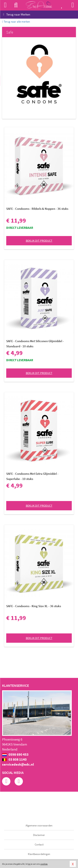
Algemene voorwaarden (39, 825)
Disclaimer (39, 835)
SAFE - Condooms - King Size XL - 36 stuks (34, 606)
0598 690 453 (15, 754)
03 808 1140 (14, 759)
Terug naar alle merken (16, 22)
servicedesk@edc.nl (18, 764)
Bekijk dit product (39, 241)
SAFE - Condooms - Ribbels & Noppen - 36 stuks (37, 209)
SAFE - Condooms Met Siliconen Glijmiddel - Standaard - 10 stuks (35, 344)
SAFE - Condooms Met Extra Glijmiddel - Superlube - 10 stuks (32, 476)
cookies (44, 864)
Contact (39, 845)
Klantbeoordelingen (39, 854)
